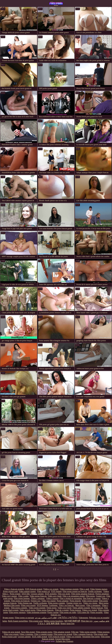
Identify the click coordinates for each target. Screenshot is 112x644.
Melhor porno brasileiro (54, 621)
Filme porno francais (45, 610)
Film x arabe (23, 596)
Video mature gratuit (27, 591)
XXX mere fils (83, 612)
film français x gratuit (92, 598)
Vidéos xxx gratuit (51, 589)
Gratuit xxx (101, 596)
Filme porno (52, 608)
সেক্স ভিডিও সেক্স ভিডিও (68, 618)
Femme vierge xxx (74, 603)
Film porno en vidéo (68, 612)
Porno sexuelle (97, 612)
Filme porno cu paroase (24, 618)
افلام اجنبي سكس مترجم (46, 618)
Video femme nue (25, 603)
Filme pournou (103, 632)
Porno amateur (63, 601)
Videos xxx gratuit (89, 610)
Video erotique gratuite (69, 589)
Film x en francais (67, 605)
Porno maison (75, 610)
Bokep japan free (68, 624)
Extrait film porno (63, 639)
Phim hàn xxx (87, 621)
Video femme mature (99, 589)
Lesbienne (54, 605)
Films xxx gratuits (74, 637)
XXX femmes (42, 605)
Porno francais (97, 608)
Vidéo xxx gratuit (49, 601)
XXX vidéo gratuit (39, 637)
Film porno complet (19, 608)
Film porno (90, 596)
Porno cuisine (53, 612)
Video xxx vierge (91, 603)
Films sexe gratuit (28, 605)
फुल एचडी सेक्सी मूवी (72, 621)
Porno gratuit (15, 594)
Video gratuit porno (28, 610)
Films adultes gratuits (81, 608)
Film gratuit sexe (56, 4)
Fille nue (75, 632)
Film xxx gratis (64, 594)
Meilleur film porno (12, 605)
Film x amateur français (83, 634)
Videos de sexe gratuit (11, 632)
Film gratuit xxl (44, 591)
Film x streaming (94, 605)
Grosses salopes (37, 594)
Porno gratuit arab (10, 591)
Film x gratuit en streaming (71, 598)
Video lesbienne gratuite (36, 612)
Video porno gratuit (90, 601)
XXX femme (56, 591)
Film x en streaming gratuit (74, 596)
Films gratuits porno (44, 632)
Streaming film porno (91, 637)
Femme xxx (36, 601)
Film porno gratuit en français (75, 591)
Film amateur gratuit (62, 632)
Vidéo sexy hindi (55, 596)
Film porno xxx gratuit (63, 634)
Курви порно (8, 618)
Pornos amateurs (102, 594)
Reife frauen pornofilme (18, 621)
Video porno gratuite (37, 608)
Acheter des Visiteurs (65, 641)
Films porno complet (57, 603)
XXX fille (26, 594)
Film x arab (84, 589)
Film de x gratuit (62, 610)
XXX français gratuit (34, 589)
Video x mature (52, 598)
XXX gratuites (51, 594)
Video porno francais (38, 596)
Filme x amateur (38, 598)
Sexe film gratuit (28, 632)
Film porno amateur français (83, 594)
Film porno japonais (17, 612)
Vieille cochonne (95, 591)
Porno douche (75, 601)
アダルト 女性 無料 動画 (48, 624)
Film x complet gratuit (43, 634)
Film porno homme (22, 598)
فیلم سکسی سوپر (101, 621)
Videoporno (83, 618)
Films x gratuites (26, 634)
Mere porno (104, 603)
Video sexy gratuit (9, 596)
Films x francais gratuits (14, 589)
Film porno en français (20, 601)
